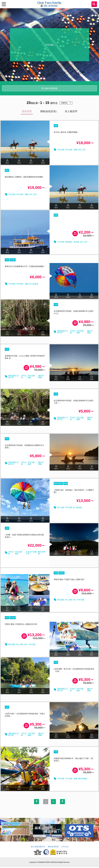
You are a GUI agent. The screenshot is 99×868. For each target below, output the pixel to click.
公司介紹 (65, 847)
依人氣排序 (71, 111)
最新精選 (27, 111)
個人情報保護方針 (38, 847)
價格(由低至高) (48, 111)
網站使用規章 (53, 847)
